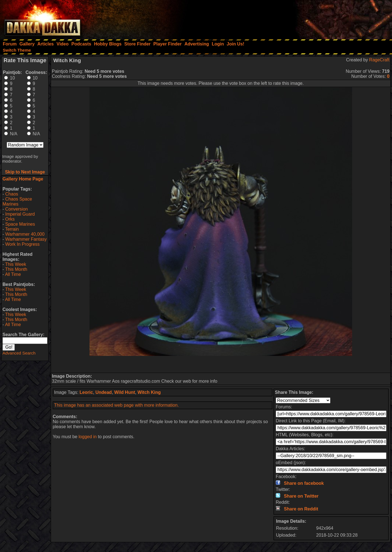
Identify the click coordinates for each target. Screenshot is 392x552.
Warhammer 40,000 (25, 234)
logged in (88, 437)
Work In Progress (22, 244)
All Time (13, 274)
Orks (10, 219)
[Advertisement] (317, 18)
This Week (15, 264)
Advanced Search (19, 353)
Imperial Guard (20, 214)
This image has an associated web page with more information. (116, 405)
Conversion (17, 209)
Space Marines (20, 224)
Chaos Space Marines (17, 202)
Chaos (12, 194)
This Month (16, 269)
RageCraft (379, 60)
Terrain (12, 229)
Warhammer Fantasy (26, 239)
